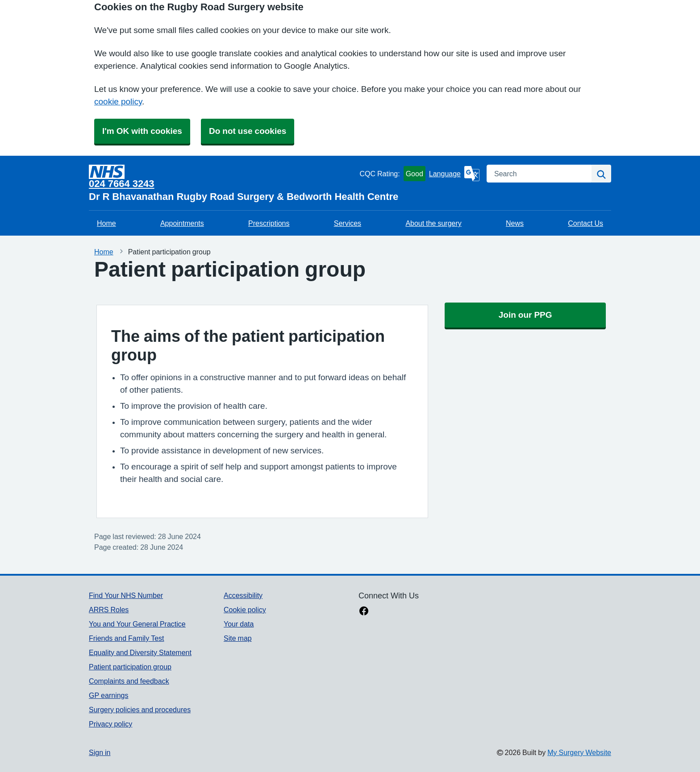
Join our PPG (525, 315)
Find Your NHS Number (126, 595)
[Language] (454, 174)
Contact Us (585, 223)
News (515, 223)
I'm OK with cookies (142, 131)
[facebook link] (364, 612)
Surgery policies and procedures (140, 710)
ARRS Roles (109, 610)
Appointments (182, 223)
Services (348, 223)
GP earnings (109, 695)
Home (106, 223)
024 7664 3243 (122, 183)
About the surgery (433, 223)
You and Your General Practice (137, 624)
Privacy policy (110, 724)
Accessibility (243, 595)
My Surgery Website (579, 752)
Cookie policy (245, 610)
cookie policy (118, 102)
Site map (238, 638)
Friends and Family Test (127, 638)
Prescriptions (269, 223)
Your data (239, 624)
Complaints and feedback (129, 681)
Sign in (100, 752)
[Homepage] (222, 172)
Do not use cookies (248, 131)
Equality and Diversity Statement (140, 652)
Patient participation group (130, 667)
